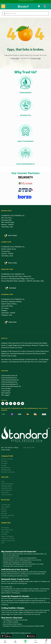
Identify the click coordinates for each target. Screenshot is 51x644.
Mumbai (10, 589)
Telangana (44, 582)
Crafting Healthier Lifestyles (13, 608)
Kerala (27, 582)
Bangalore (4, 574)
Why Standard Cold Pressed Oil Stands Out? (19, 552)
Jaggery (21, 612)
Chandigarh (36, 589)
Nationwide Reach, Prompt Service (15, 579)
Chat (25, 643)
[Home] (5, 641)
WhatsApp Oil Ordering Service (12, 626)
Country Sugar (14, 612)
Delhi (5, 589)
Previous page (36, 58)
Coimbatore (25, 591)
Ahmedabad (24, 589)
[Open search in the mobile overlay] (25, 13)
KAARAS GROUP (15, 633)
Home (5, 642)
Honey (7, 612)
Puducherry (18, 591)
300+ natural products (17, 566)
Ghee (3, 612)
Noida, (30, 589)
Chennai (6, 572)
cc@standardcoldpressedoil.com (11, 445)
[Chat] (25, 641)
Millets (28, 612)
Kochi (12, 591)
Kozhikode (7, 591)
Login (15, 642)
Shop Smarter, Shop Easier (12, 618)
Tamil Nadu (15, 582)
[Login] (15, 641)
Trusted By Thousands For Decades (15, 596)
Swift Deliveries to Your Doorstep (15, 570)
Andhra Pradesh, (34, 582)
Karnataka (21, 582)
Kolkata (18, 589)
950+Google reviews (19, 564)
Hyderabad (14, 572)
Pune (14, 589)
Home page (15, 58)
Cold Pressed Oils (45, 610)
